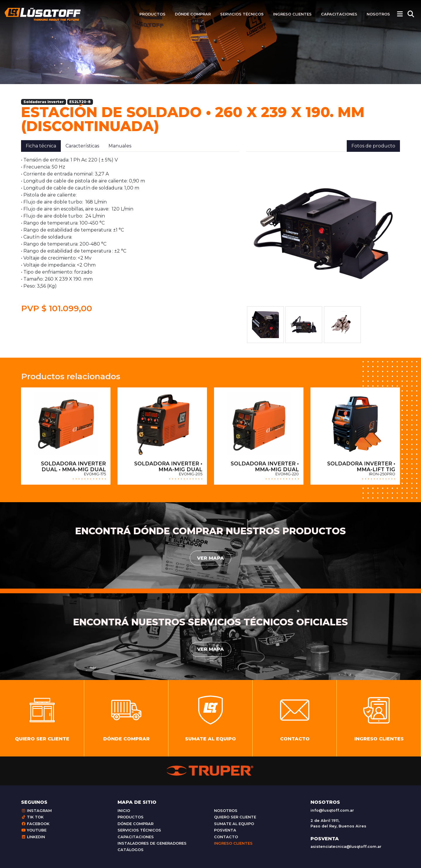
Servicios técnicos (242, 14)
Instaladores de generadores (152, 843)
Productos (152, 14)
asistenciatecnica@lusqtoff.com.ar (346, 847)
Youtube (34, 830)
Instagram (36, 811)
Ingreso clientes (292, 14)
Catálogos (131, 850)
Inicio (124, 811)
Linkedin (33, 837)
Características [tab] (82, 146)
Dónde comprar (193, 14)
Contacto (226, 837)
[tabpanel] (130, 235)
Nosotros (378, 14)
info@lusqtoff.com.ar (332, 810)
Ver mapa (210, 558)
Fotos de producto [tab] (373, 146)
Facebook (35, 824)
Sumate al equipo (234, 824)
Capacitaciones (339, 14)
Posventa (225, 830)
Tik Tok (32, 817)
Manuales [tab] (120, 146)
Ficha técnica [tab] (41, 146)
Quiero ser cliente (235, 817)
